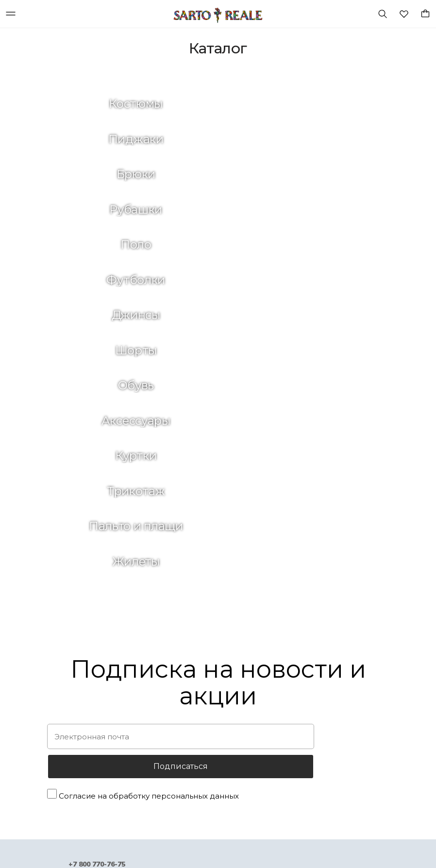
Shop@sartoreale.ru (97, 585)
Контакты (298, 735)
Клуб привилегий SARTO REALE (212, 711)
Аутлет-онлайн (64, 753)
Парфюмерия (60, 789)
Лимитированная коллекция (84, 771)
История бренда (308, 647)
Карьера (295, 718)
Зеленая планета (310, 664)
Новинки (53, 647)
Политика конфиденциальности (213, 694)
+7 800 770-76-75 (97, 547)
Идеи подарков (64, 664)
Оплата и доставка (192, 659)
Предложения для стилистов (329, 700)
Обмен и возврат (188, 676)
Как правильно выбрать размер (212, 729)
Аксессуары (58, 718)
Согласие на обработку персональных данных (149, 479)
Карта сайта (302, 753)
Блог (289, 682)
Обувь (49, 700)
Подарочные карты (70, 735)
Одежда (52, 682)
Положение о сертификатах (206, 747)
